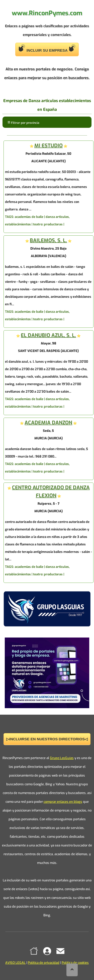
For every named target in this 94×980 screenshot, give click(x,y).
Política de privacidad (44, 963)
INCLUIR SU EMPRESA (47, 48)
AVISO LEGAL (15, 963)
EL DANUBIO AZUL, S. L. (48, 335)
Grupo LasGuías (62, 758)
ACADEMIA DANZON (48, 423)
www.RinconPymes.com (47, 13)
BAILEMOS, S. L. (48, 241)
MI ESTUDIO (49, 146)
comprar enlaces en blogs (63, 802)
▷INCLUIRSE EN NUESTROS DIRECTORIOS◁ (47, 739)
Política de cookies (75, 963)
